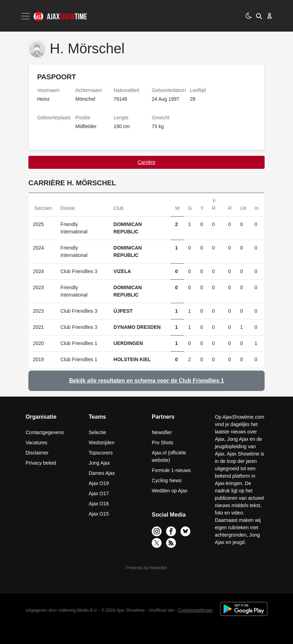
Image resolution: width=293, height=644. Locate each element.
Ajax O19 (99, 483)
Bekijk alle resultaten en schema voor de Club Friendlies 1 (146, 381)
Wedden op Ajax (170, 491)
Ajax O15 (99, 514)
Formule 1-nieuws (171, 470)
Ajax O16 (99, 504)
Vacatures (36, 443)
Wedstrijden (102, 443)
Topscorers (101, 453)
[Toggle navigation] (26, 16)
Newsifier (162, 432)
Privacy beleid (41, 463)
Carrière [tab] (147, 162)
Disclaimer (37, 453)
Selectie (97, 432)
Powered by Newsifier (146, 568)
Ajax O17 (99, 493)
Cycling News (167, 480)
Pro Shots (162, 443)
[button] (259, 16)
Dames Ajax (102, 473)
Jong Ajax (99, 463)
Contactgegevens (45, 432)
